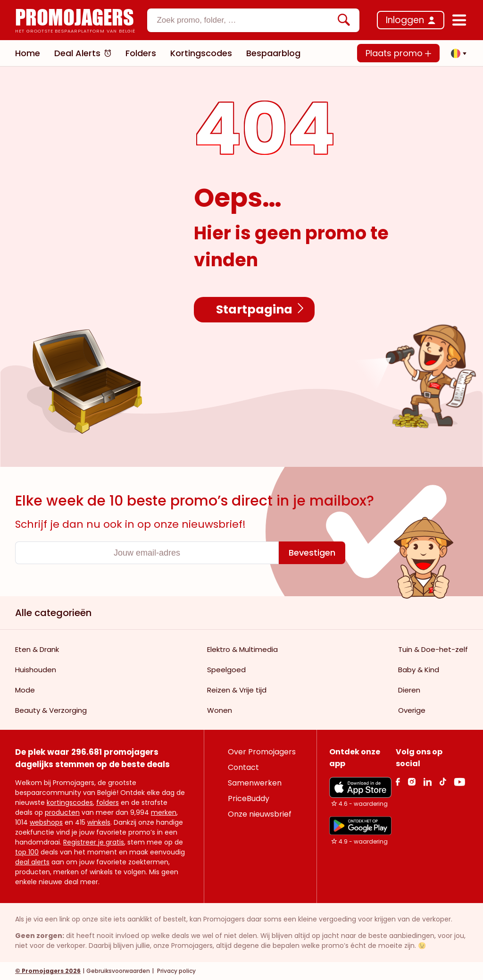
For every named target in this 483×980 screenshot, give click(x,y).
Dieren (409, 690)
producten (62, 812)
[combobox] (253, 20)
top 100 (27, 852)
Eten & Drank (37, 649)
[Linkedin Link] (427, 781)
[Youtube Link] (459, 781)
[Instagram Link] (412, 781)
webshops (46, 822)
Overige (412, 710)
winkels (99, 822)
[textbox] (245, 20)
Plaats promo (398, 53)
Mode (25, 690)
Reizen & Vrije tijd (237, 690)
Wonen (220, 710)
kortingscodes (70, 803)
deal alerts (32, 862)
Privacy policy (176, 971)
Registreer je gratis (94, 842)
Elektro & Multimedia (242, 649)
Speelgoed (226, 670)
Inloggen (405, 20)
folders (108, 803)
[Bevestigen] (312, 553)
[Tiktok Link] (443, 781)
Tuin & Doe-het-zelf (433, 649)
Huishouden (36, 670)
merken (164, 812)
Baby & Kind (419, 670)
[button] (456, 53)
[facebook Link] (398, 781)
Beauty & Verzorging (51, 710)
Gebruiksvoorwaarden (118, 971)
